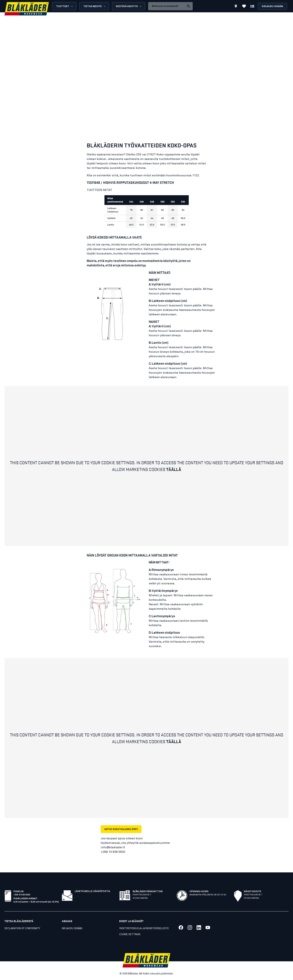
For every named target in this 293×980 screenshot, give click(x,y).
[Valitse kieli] (252, 6)
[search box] (166, 6)
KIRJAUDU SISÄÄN (72, 929)
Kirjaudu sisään (272, 6)
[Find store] (236, 7)
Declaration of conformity (22, 929)
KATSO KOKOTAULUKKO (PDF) (121, 829)
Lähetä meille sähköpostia (92, 891)
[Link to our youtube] (208, 928)
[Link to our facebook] (181, 928)
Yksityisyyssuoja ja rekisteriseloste (144, 929)
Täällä (174, 469)
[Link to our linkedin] (199, 928)
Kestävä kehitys (129, 6)
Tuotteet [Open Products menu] (65, 6)
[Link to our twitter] (190, 928)
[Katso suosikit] (244, 6)
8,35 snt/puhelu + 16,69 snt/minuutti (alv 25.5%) (36, 901)
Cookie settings (130, 935)
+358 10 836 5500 (22, 894)
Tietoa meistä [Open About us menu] (95, 6)
